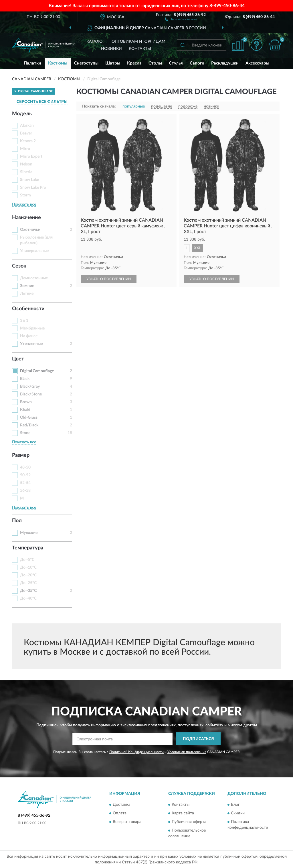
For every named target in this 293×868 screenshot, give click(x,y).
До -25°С (28, 583)
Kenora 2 (28, 141)
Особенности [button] (28, 309)
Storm (25, 195)
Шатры (113, 63)
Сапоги (197, 63)
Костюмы (58, 63)
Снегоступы (86, 63)
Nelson (26, 164)
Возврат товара (127, 822)
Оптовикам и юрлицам (138, 42)
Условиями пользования (187, 752)
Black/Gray (30, 387)
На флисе (29, 336)
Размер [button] (21, 455)
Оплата (120, 814)
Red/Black (29, 425)
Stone (25, 433)
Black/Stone (31, 394)
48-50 (25, 467)
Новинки (111, 49)
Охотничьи (30, 230)
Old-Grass (29, 418)
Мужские (29, 533)
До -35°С (28, 591)
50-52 (25, 475)
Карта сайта (183, 814)
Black (25, 379)
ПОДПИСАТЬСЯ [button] (198, 739)
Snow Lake (29, 180)
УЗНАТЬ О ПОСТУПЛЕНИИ (109, 279)
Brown (26, 402)
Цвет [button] (18, 359)
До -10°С (28, 567)
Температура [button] (28, 548)
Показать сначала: (99, 106)
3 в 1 (24, 321)
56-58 (25, 491)
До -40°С (28, 598)
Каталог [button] (96, 42)
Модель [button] (22, 114)
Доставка (121, 805)
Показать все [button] (24, 204)
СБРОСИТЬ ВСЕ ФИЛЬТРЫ (42, 102)
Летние (27, 294)
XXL (198, 248)
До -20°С (28, 575)
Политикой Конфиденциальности (136, 752)
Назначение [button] (26, 218)
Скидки (238, 814)
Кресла (134, 63)
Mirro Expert (31, 157)
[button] (181, 19)
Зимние (27, 286)
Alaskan (27, 126)
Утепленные (31, 344)
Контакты (140, 49)
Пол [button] (17, 521)
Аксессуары (257, 63)
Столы (155, 63)
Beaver (26, 133)
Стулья (176, 63)
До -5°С (27, 560)
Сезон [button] (19, 266)
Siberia (26, 172)
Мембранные (32, 328)
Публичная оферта (189, 822)
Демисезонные (34, 278)
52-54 (25, 483)
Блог (235, 805)
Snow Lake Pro (33, 188)
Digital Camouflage (37, 371)
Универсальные (34, 251)
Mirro (25, 149)
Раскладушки (225, 63)
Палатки (32, 63)
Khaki (25, 410)
